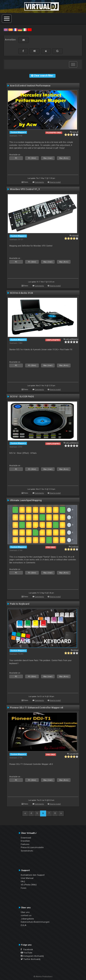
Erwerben (25, 841)
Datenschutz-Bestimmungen (35, 922)
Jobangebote (27, 919)
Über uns (25, 912)
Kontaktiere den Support (33, 875)
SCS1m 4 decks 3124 (21, 293)
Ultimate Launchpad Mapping (26, 500)
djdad (76, 650)
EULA (24, 925)
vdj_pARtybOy (72, 339)
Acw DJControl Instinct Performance (30, 86)
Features (25, 844)
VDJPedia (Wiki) (29, 885)
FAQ (23, 881)
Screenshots (27, 851)
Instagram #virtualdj (32, 956)
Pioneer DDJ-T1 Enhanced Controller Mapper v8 (36, 708)
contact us (26, 915)
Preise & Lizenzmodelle (32, 847)
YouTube (26, 953)
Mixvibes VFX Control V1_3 (25, 189)
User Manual (27, 878)
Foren (24, 888)
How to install (55, 182)
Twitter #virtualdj (31, 959)
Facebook (27, 949)
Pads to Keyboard (20, 604)
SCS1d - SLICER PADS (22, 397)
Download (26, 838)
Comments (39, 182)
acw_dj (75, 132)
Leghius (75, 546)
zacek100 (74, 754)
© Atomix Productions (43, 977)
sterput (75, 235)
